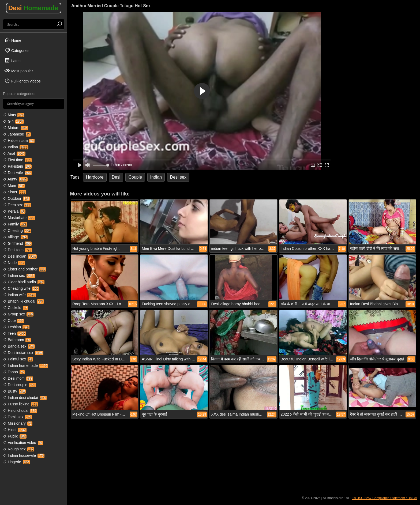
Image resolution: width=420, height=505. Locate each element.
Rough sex (19, 449)
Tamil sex (17, 417)
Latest (13, 61)
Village (15, 237)
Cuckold (16, 308)
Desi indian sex (23, 353)
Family (15, 224)
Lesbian (16, 327)
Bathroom (17, 340)
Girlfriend (17, 243)
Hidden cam (19, 141)
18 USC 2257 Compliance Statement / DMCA (385, 498)
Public (15, 436)
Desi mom (18, 378)
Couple (135, 177)
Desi (33, 8)
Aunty (15, 179)
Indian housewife (24, 455)
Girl (13, 121)
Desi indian (20, 256)
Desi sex (178, 177)
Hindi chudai (20, 410)
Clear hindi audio (24, 282)
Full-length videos (22, 81)
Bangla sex (19, 346)
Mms (14, 115)
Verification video (23, 443)
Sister (14, 192)
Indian (16, 147)
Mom (14, 186)
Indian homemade (26, 365)
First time (17, 160)
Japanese (17, 134)
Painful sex (18, 359)
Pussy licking (20, 404)
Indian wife (19, 295)
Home (13, 40)
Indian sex (19, 276)
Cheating (17, 231)
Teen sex (17, 205)
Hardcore (95, 177)
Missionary (18, 423)
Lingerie (16, 462)
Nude (14, 263)
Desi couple (19, 385)
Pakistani (17, 166)
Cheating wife (21, 288)
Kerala (14, 211)
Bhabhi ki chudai (23, 301)
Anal (14, 153)
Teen (15, 333)
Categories (17, 50)
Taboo (14, 372)
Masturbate (19, 218)
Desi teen (18, 250)
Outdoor (16, 198)
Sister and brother (25, 269)
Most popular (19, 71)
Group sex (18, 314)
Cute (14, 321)
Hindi (15, 430)
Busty (14, 391)
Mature (15, 128)
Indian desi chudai (25, 398)
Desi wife (17, 173)
